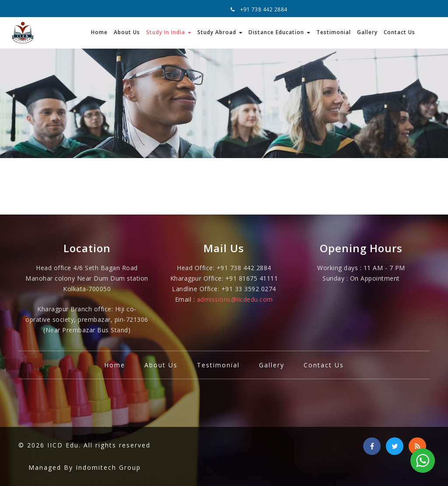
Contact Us (399, 32)
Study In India (169, 32)
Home (99, 32)
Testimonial (334, 32)
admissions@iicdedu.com (235, 299)
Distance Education (279, 32)
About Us (127, 32)
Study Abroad (220, 32)
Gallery (367, 32)
